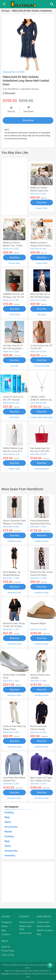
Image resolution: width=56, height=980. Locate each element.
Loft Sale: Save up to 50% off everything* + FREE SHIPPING (13, 348)
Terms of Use (8, 955)
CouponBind (6, 974)
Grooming (10, 855)
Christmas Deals (27, 922)
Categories (6, 922)
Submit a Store (44, 926)
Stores (4, 926)
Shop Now (28, 120)
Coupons (6, 934)
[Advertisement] (14, 186)
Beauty (8, 832)
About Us (6, 947)
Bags (7, 817)
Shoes (8, 822)
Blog (4, 930)
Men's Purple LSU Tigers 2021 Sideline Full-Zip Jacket (42, 781)
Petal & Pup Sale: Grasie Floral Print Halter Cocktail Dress (41, 575)
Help (39, 934)
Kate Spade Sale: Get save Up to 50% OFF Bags (40, 451)
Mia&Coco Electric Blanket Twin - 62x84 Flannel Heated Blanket (14, 246)
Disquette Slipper (38, 623)
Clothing (9, 812)
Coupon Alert (43, 922)
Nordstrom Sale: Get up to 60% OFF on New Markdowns (14, 626)
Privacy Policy (8, 951)
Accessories (11, 827)
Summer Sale (25, 933)
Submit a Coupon (45, 930)
